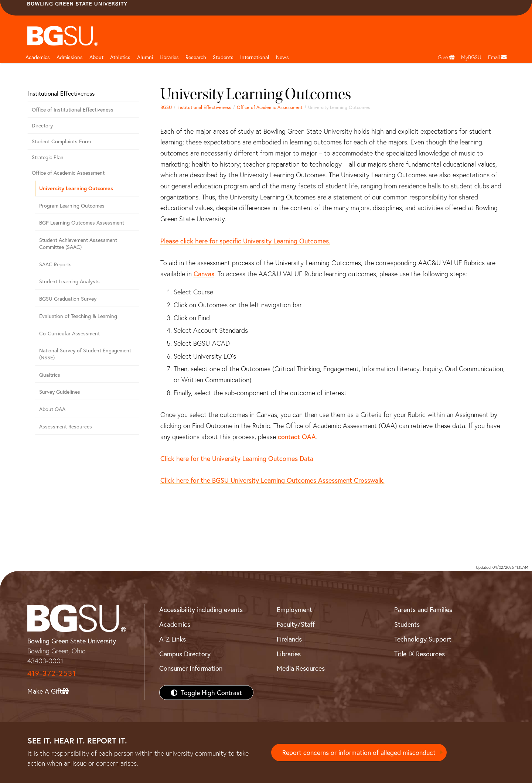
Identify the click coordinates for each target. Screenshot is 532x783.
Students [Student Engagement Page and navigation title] (223, 57)
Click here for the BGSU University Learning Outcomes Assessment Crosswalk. (272, 480)
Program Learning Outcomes (72, 206)
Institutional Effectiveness (204, 107)
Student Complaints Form (61, 141)
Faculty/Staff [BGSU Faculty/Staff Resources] (296, 624)
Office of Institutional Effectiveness (73, 110)
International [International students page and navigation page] (255, 57)
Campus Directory (185, 654)
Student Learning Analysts (69, 281)
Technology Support (423, 639)
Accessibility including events (201, 609)
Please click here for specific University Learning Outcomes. (245, 241)
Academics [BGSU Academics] (175, 624)
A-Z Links (173, 639)
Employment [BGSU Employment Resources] (294, 609)
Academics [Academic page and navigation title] (38, 57)
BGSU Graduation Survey (68, 299)
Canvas (204, 274)
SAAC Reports (55, 264)
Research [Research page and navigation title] (196, 57)
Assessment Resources (66, 426)
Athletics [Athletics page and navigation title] (120, 57)
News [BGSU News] (282, 57)
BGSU (166, 107)
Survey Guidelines (60, 392)
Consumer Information (191, 668)
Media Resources (301, 668)
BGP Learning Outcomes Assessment (82, 223)
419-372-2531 (52, 673)
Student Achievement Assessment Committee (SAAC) (78, 243)
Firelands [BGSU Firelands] (289, 639)
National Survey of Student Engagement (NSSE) (85, 354)
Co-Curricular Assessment (69, 333)
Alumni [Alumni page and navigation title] (145, 57)
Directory (42, 125)
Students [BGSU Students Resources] (407, 624)
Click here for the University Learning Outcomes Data (237, 458)
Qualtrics (50, 375)
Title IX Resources (420, 654)
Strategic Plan (48, 157)
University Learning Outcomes (76, 188)
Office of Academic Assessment (270, 107)
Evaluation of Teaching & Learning (78, 316)
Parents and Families (423, 609)
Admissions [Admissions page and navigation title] (70, 57)
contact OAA (297, 437)
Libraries (169, 57)
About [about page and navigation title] (96, 57)
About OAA (52, 409)
